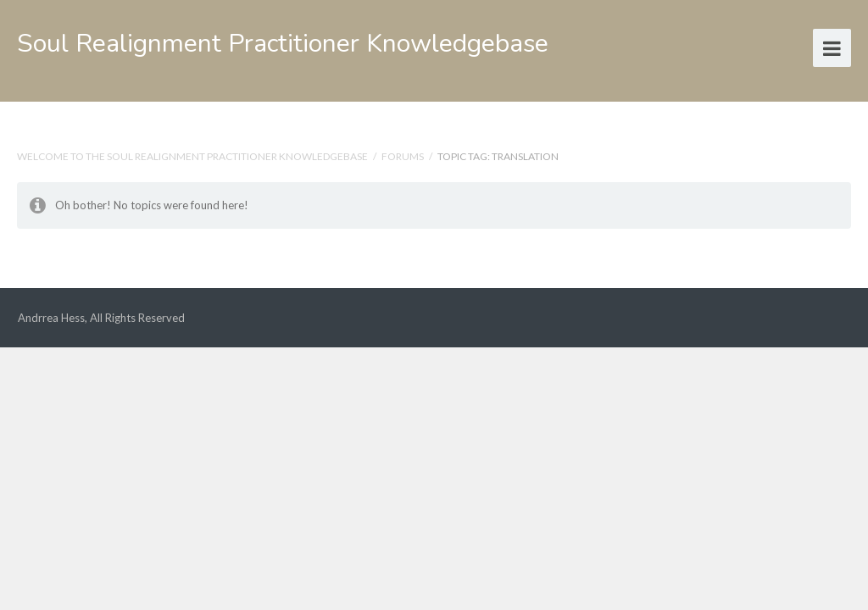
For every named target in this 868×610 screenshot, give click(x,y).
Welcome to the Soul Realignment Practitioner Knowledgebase (192, 156)
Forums (403, 156)
